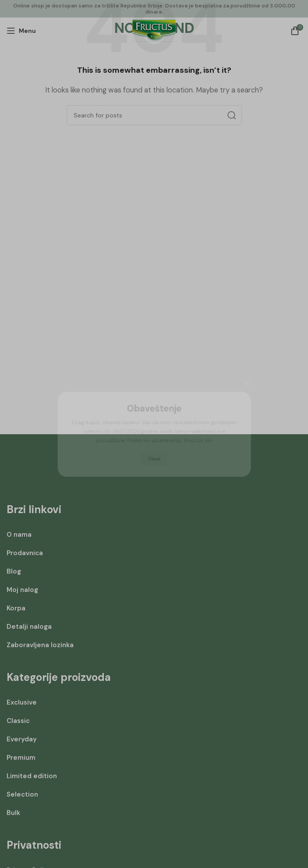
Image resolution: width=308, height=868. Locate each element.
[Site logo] (154, 30)
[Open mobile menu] (21, 31)
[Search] (154, 115)
